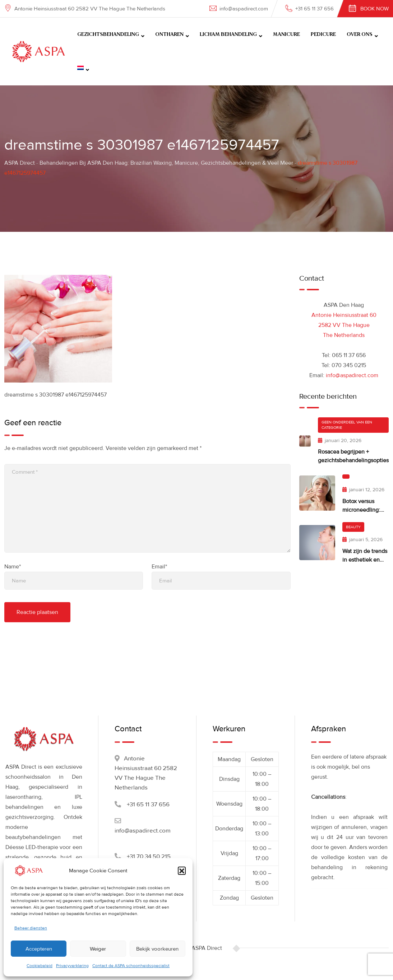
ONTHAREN (169, 34)
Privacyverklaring (72, 966)
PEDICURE (323, 34)
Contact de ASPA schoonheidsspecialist (131, 966)
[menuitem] (83, 68)
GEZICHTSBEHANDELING (108, 34)
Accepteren (39, 949)
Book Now (374, 9)
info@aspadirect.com (244, 9)
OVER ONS (360, 34)
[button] (182, 871)
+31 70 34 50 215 (149, 856)
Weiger (98, 949)
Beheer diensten (31, 928)
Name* (13, 567)
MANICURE (286, 34)
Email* (159, 567)
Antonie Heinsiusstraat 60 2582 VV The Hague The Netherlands (344, 325)
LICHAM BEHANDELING (228, 34)
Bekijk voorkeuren (157, 949)
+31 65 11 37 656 (315, 9)
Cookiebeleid (40, 966)
